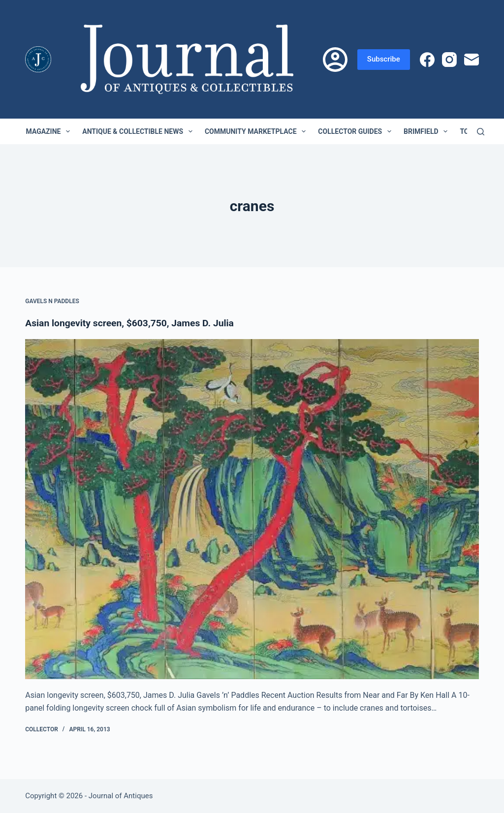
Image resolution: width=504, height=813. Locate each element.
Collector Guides (357, 131)
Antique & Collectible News (139, 131)
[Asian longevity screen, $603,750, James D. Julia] (252, 509)
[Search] (481, 132)
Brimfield (427, 131)
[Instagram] (449, 60)
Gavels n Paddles (52, 301)
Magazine (50, 131)
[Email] (472, 60)
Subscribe (384, 59)
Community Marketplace (257, 131)
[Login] (335, 60)
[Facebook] (427, 60)
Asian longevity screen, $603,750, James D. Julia (133, 323)
